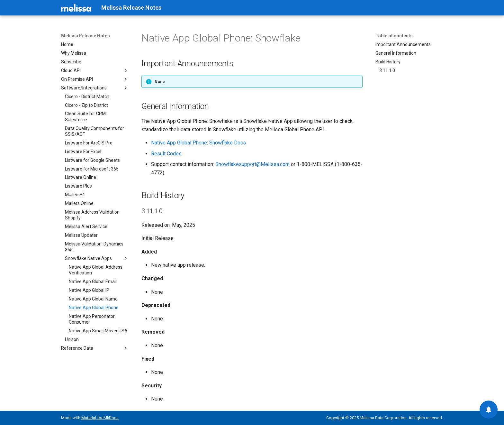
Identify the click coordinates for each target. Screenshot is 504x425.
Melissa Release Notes (85, 36)
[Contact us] (489, 410)
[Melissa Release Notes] (76, 8)
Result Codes (166, 154)
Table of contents (394, 36)
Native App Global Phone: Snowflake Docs (198, 143)
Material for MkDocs (100, 418)
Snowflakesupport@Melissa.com (252, 164)
